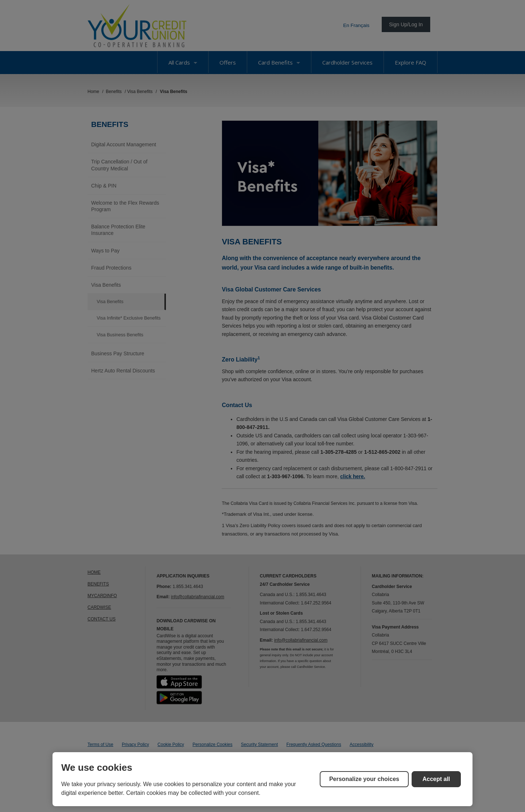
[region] (262, 779)
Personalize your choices (364, 779)
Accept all (436, 779)
